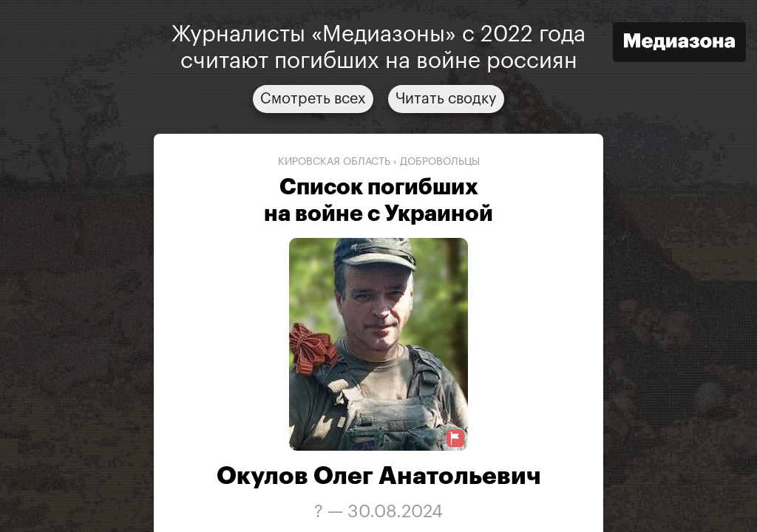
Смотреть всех (313, 99)
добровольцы (440, 162)
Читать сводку (446, 99)
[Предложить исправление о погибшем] (455, 439)
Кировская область (334, 162)
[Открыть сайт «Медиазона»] (679, 44)
